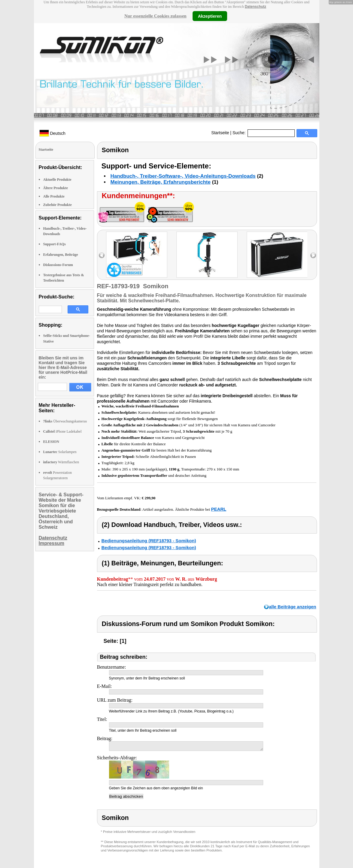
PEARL (219, 509)
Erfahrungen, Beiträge (61, 255)
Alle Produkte (54, 196)
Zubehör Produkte (58, 205)
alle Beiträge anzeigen (293, 607)
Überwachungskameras (65, 421)
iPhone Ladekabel (62, 431)
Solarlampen (60, 452)
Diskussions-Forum (58, 265)
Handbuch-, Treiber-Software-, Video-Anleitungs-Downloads (183, 176)
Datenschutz (256, 7)
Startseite (220, 133)
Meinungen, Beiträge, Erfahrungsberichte (161, 182)
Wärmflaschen (61, 462)
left (102, 255)
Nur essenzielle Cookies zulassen (155, 16)
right (313, 255)
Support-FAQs (55, 244)
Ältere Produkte (56, 188)
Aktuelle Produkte (57, 180)
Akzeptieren (210, 16)
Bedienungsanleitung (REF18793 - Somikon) (149, 541)
